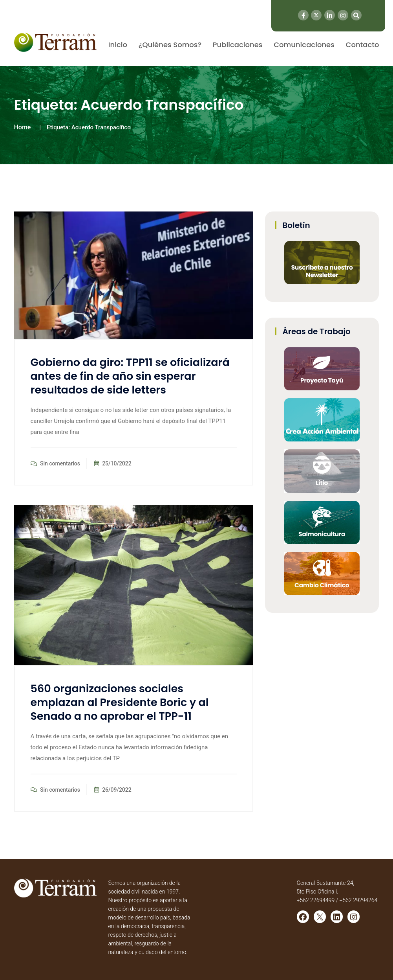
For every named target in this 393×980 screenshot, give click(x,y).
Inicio (118, 45)
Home (23, 127)
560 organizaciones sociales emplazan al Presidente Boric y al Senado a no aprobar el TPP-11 (120, 702)
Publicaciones (238, 45)
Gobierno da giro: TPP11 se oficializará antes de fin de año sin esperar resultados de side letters (130, 376)
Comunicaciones (304, 45)
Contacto (363, 45)
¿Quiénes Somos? (170, 45)
